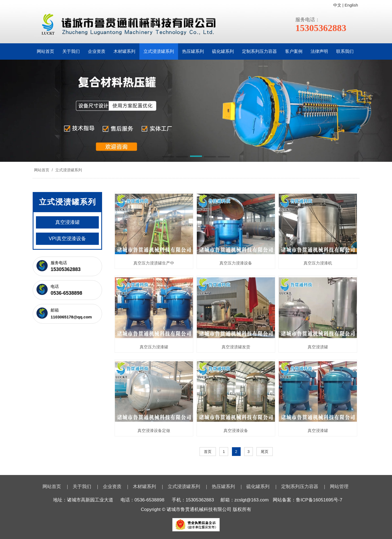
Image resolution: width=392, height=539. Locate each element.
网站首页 (45, 51)
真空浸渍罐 (318, 347)
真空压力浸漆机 (318, 263)
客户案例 (294, 51)
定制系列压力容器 (259, 51)
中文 (337, 5)
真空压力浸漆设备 (236, 263)
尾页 (265, 452)
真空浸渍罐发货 (236, 347)
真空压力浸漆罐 (154, 347)
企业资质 (97, 51)
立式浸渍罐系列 (159, 51)
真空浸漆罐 (318, 430)
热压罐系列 (193, 51)
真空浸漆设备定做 (154, 430)
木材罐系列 (124, 51)
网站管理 (339, 487)
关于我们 (71, 51)
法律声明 (319, 51)
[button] (168, 157)
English (351, 5)
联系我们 (345, 51)
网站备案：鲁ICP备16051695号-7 (307, 500)
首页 (208, 452)
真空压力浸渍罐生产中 (154, 263)
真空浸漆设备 (236, 430)
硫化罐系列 (223, 51)
